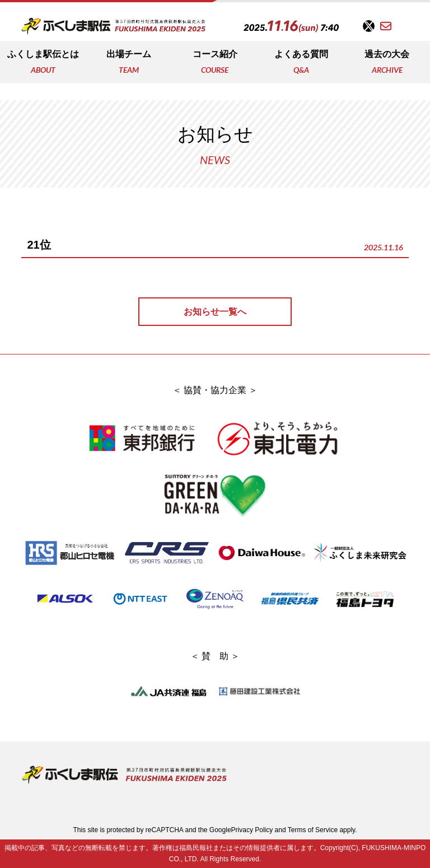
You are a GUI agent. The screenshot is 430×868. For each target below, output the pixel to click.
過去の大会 (387, 63)
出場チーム (129, 63)
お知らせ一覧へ (215, 312)
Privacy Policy (252, 830)
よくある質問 (301, 63)
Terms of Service (313, 830)
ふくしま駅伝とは (43, 63)
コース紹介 (215, 63)
